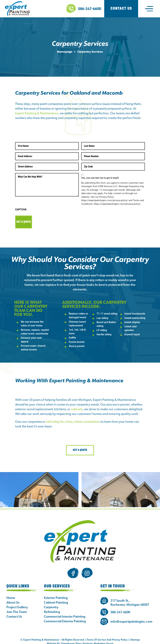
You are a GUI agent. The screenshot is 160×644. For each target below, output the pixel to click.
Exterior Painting (56, 595)
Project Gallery (17, 604)
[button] (149, 9)
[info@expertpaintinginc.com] (104, 619)
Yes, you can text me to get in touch (100, 176)
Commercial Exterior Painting (65, 618)
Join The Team (17, 609)
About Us (13, 599)
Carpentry (51, 604)
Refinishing (52, 609)
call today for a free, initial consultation (73, 419)
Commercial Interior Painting (65, 614)
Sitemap (135, 637)
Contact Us (14, 614)
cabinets (77, 406)
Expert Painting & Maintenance (37, 113)
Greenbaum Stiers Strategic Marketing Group (87, 640)
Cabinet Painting (56, 599)
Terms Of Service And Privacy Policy (107, 637)
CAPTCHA (21, 208)
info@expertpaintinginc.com (131, 619)
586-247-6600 (90, 9)
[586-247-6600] (71, 9)
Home (11, 595)
